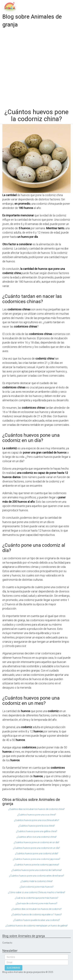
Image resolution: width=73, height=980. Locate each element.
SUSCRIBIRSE (14, 968)
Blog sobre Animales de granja (32, 21)
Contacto (7, 943)
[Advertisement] (36, 67)
